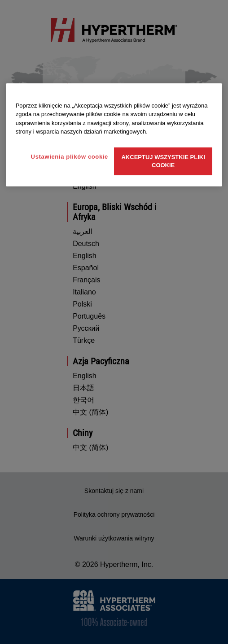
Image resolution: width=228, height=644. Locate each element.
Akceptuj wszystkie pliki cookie (163, 161)
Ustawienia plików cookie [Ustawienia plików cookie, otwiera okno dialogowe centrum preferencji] (70, 157)
